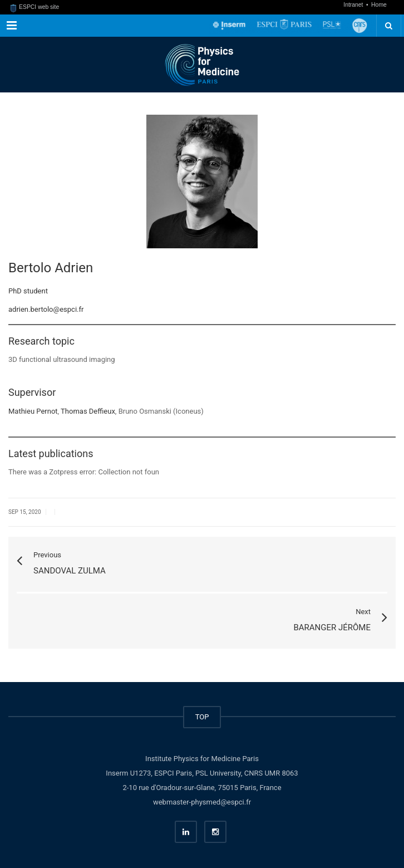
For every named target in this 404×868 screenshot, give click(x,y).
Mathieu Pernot (33, 411)
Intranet (354, 5)
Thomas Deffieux (88, 411)
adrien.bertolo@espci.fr (46, 309)
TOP (202, 717)
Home (379, 5)
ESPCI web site (35, 7)
